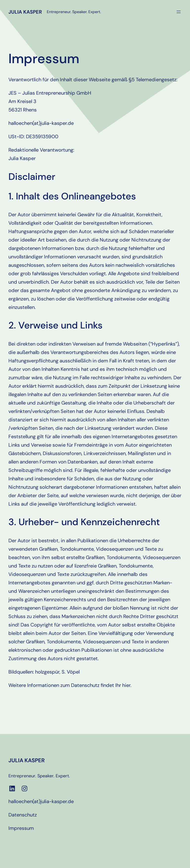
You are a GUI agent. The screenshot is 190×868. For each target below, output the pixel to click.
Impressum (21, 828)
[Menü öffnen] (179, 12)
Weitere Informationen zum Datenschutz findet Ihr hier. (70, 685)
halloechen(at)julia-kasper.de (41, 801)
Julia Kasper (25, 12)
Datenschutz (23, 815)
